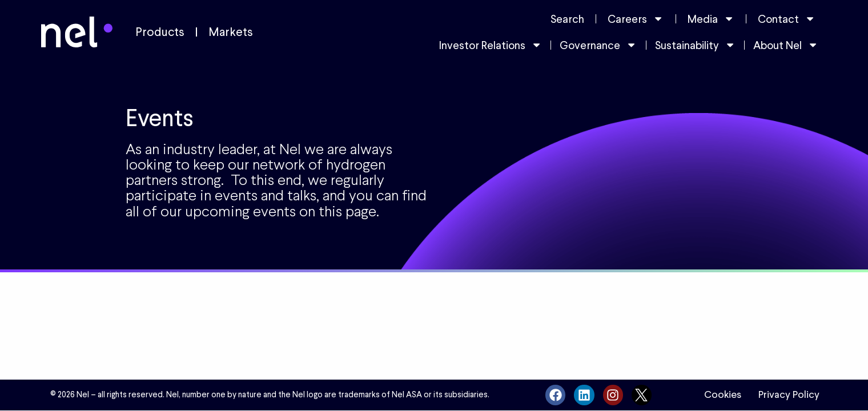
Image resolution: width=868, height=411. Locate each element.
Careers (636, 19)
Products (160, 32)
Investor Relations (491, 45)
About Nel (786, 45)
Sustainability (695, 45)
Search (567, 19)
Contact (787, 19)
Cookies (723, 394)
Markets (231, 32)
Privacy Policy (789, 394)
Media (711, 19)
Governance (598, 45)
